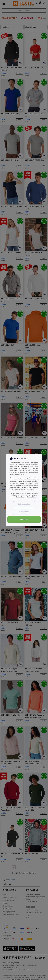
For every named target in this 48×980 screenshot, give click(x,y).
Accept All (24, 519)
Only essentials (24, 504)
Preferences (24, 512)
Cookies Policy (20, 497)
